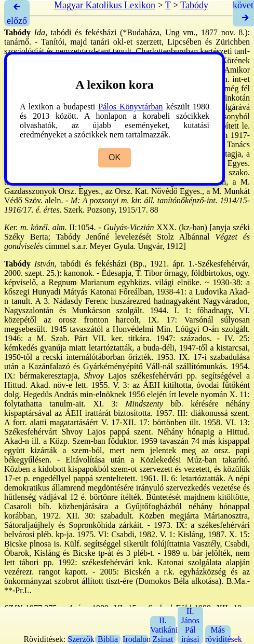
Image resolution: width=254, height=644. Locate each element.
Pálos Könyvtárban (130, 107)
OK (115, 157)
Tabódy (194, 5)
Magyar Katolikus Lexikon (105, 5)
